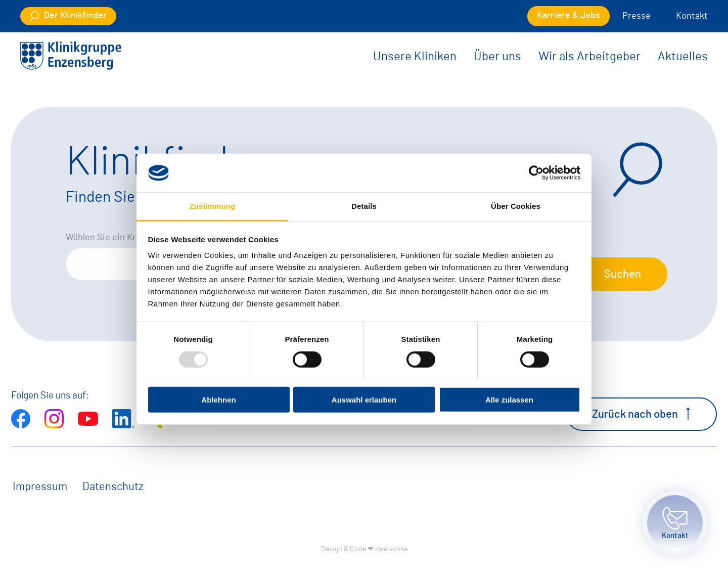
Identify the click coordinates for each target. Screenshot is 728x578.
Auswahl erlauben (364, 400)
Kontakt (692, 16)
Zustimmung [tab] (213, 206)
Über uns (497, 57)
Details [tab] (364, 206)
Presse (636, 16)
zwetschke (391, 549)
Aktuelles (683, 57)
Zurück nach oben (641, 414)
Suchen (623, 274)
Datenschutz (113, 486)
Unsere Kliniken (415, 57)
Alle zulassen (509, 400)
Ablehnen (218, 400)
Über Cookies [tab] (516, 206)
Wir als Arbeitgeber (589, 57)
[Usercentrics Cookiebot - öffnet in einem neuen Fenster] (536, 173)
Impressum (40, 486)
